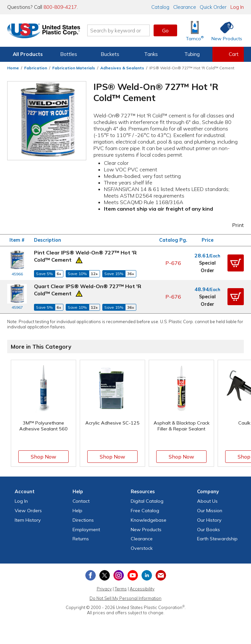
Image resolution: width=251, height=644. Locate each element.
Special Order (207, 267)
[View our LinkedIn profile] (147, 575)
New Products (146, 530)
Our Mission (210, 511)
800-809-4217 (60, 7)
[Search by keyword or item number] (121, 30)
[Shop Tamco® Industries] (195, 31)
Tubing (192, 54)
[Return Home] (46, 32)
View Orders (28, 511)
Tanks (151, 54)
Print (234, 225)
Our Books (209, 530)
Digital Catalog (147, 501)
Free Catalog (145, 511)
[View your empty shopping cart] (228, 54)
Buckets (110, 54)
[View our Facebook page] (91, 575)
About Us (207, 501)
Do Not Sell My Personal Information (125, 598)
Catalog (160, 7)
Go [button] (165, 30)
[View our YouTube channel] (133, 575)
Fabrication (36, 68)
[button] (236, 263)
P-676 (173, 263)
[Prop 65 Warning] (79, 259)
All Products (28, 54)
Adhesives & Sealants (122, 68)
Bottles (69, 54)
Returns (81, 539)
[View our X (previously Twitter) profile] (105, 575)
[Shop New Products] (225, 31)
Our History (209, 520)
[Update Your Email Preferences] (161, 575)
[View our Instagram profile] (119, 575)
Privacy (104, 589)
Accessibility (142, 589)
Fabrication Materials (74, 68)
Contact (81, 501)
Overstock (142, 548)
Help (77, 511)
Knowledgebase (149, 520)
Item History (28, 520)
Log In (237, 7)
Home (13, 68)
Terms (121, 589)
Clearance (185, 7)
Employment (86, 530)
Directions (83, 520)
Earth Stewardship (217, 539)
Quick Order (213, 7)
